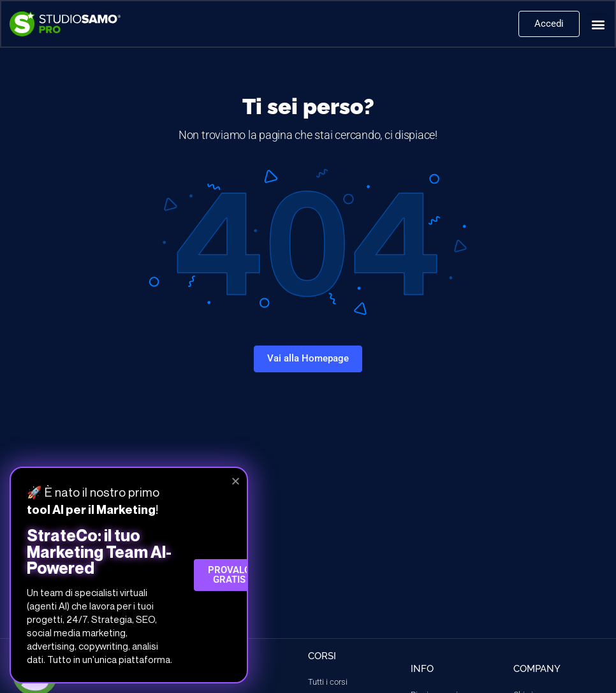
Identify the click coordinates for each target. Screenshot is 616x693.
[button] (597, 25)
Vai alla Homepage (308, 358)
